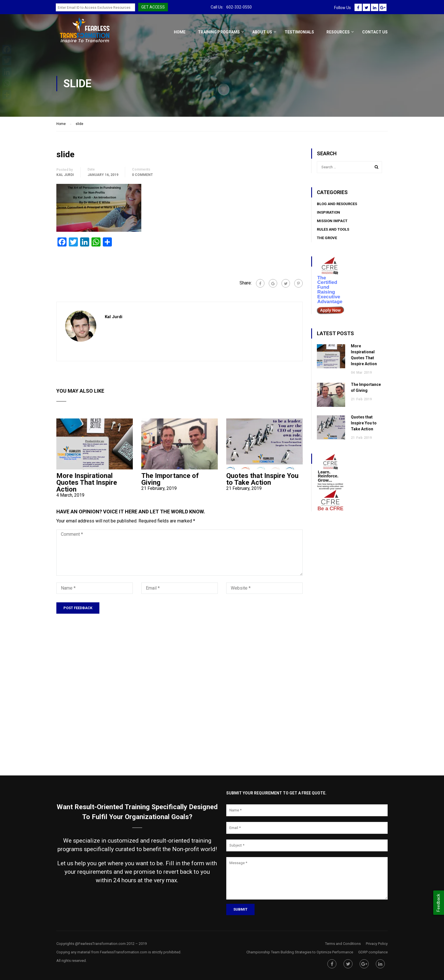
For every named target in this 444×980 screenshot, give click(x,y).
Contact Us (375, 32)
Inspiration (328, 212)
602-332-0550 (239, 7)
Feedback (438, 903)
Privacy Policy (377, 944)
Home (180, 32)
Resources (338, 32)
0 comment (142, 175)
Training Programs (219, 32)
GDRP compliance (373, 952)
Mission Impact (332, 221)
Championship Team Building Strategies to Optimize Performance (300, 952)
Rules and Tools (333, 229)
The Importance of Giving (170, 479)
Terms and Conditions (343, 944)
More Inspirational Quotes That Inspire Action (87, 482)
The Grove (327, 238)
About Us (262, 32)
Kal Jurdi (65, 175)
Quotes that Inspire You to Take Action (262, 479)
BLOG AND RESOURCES (337, 204)
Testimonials (299, 32)
